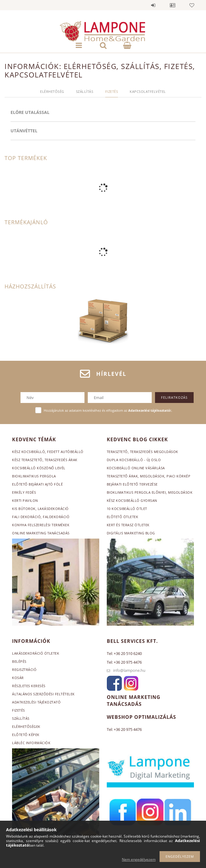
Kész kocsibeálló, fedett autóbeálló (48, 452)
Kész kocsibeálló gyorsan (132, 500)
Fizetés (19, 710)
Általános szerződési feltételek (43, 694)
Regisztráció (24, 670)
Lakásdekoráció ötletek (36, 653)
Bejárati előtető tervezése (132, 484)
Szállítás (21, 718)
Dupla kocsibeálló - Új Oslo (134, 460)
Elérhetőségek (26, 726)
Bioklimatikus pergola (34, 476)
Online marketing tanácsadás (41, 533)
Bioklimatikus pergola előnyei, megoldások (150, 492)
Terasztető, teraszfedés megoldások (143, 452)
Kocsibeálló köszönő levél (39, 468)
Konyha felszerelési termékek (41, 525)
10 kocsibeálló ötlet (127, 509)
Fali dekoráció (26, 517)
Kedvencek (192, 5)
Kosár (18, 678)
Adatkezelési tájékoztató (36, 702)
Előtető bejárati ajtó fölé (37, 484)
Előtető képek (26, 735)
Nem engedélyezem (139, 859)
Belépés (153, 5)
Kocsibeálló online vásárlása (136, 468)
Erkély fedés (24, 492)
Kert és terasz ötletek (128, 525)
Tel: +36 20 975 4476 (124, 662)
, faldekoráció (55, 517)
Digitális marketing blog (131, 533)
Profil (173, 5)
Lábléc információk (31, 743)
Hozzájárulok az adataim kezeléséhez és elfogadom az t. (108, 410)
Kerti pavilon (25, 500)
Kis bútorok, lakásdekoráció (40, 509)
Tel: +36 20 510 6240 (124, 653)
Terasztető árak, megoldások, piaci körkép (149, 476)
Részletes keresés (29, 686)
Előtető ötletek (123, 517)
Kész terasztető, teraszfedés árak (45, 460)
